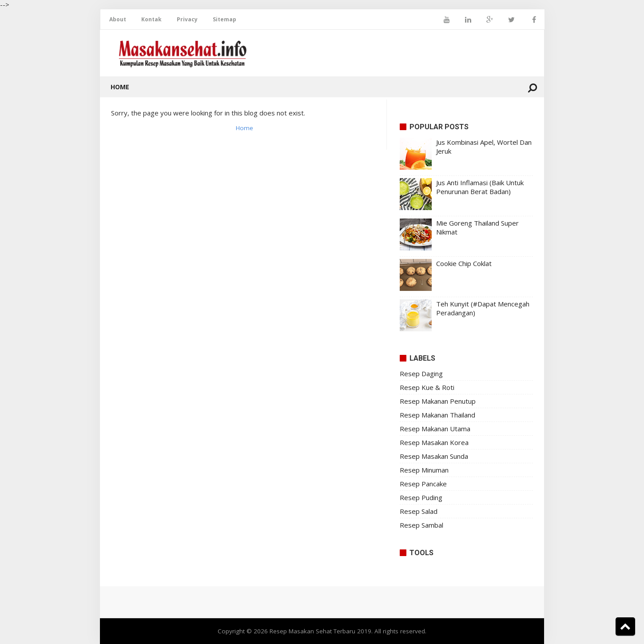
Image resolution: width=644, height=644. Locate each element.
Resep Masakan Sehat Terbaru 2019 (320, 631)
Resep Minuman (424, 470)
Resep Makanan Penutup (438, 401)
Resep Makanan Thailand (437, 415)
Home (120, 87)
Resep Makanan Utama (435, 429)
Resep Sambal (421, 525)
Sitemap (225, 19)
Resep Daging (421, 374)
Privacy (187, 19)
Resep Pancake (423, 484)
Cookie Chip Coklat (464, 263)
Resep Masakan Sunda (434, 456)
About (118, 19)
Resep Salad (419, 511)
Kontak (151, 19)
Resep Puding (421, 497)
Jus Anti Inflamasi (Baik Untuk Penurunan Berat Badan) (480, 187)
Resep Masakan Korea (434, 442)
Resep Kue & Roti (427, 387)
